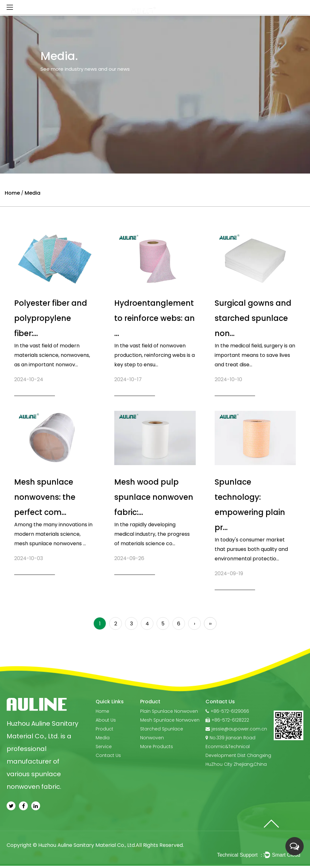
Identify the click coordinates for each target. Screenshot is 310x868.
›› (210, 624)
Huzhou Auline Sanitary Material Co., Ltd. (87, 845)
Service (104, 747)
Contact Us (108, 755)
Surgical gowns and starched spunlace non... (253, 318)
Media (103, 738)
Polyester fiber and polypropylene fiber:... (51, 318)
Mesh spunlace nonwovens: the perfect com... (45, 497)
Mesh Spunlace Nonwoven (170, 720)
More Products (157, 747)
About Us (106, 720)
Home (12, 193)
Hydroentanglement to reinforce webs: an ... (155, 318)
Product (104, 729)
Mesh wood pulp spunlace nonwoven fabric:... (154, 497)
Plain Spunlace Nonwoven (169, 711)
